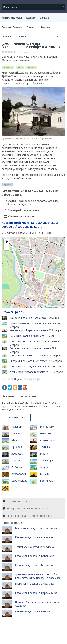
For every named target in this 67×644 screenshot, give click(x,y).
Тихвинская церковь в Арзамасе (35, 547)
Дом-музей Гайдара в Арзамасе (29, 372)
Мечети (45, 474)
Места (44, 454)
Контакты (8, 67)
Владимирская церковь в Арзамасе (36, 528)
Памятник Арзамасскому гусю (28, 355)
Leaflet (33, 307)
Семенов (7, 37)
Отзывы (32, 67)
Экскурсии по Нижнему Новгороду (26, 508)
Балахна (45, 18)
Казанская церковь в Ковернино (35, 556)
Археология (19, 474)
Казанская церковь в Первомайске (36, 593)
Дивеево (45, 27)
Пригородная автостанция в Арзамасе (33, 323)
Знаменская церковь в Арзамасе (35, 584)
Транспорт (47, 460)
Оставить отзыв (16, 417)
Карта (20, 67)
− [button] (7, 248)
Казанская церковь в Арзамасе (34, 537)
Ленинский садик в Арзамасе (27, 336)
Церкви (18, 379)
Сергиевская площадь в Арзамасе (30, 348)
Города (16, 460)
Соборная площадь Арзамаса (28, 318)
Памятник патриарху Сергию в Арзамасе (34, 341)
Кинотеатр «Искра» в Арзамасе (29, 330)
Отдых (44, 467)
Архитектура (48, 440)
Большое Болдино (12, 27)
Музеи (15, 440)
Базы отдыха (19, 481)
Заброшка (18, 454)
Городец (31, 27)
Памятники (47, 433)
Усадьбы (17, 427)
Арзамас (31, 18)
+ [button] (7, 242)
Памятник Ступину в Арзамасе (28, 366)
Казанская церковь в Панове (33, 611)
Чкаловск (21, 37)
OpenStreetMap (47, 307)
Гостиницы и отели (17, 501)
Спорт (15, 487)
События (17, 467)
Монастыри (47, 427)
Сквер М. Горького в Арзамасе (28, 361)
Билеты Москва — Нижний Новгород (28, 516)
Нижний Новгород (12, 18)
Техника (45, 447)
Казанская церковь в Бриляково (35, 565)
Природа (17, 447)
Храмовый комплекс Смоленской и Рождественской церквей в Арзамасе (38, 576)
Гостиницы (47, 481)
